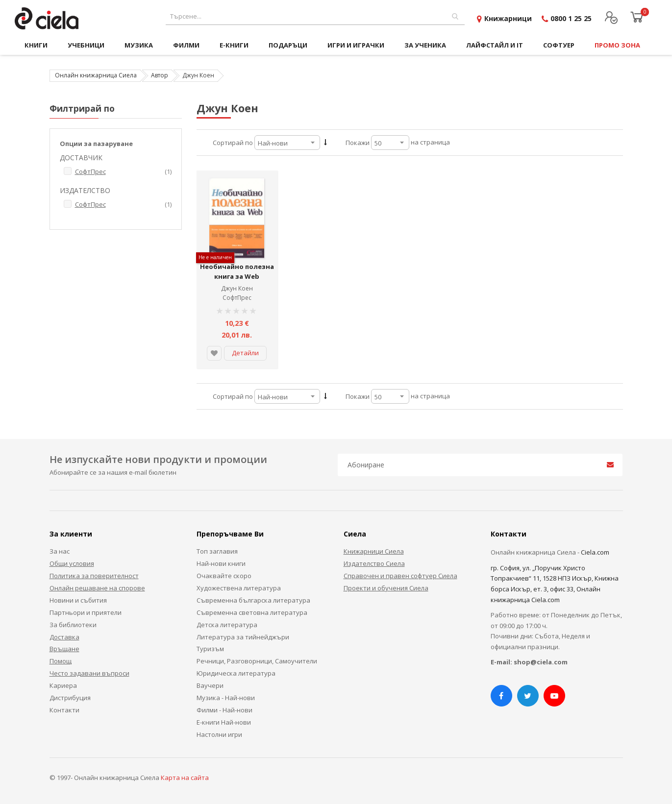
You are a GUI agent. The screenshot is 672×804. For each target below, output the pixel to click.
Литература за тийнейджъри (243, 637)
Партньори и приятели (86, 612)
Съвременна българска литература (253, 600)
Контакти (64, 710)
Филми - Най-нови (224, 710)
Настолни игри (219, 734)
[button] (214, 353)
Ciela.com (595, 552)
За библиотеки (73, 625)
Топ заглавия (217, 551)
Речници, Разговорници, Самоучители (257, 661)
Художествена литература (239, 588)
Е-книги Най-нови (224, 722)
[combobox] (315, 16)
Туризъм (210, 649)
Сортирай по (233, 143)
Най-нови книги (221, 563)
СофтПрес (237, 298)
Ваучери (210, 685)
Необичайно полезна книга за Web (237, 271)
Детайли (245, 353)
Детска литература (227, 625)
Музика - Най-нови (226, 698)
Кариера (63, 685)
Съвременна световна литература (252, 612)
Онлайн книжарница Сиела (96, 75)
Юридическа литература (236, 673)
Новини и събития (78, 600)
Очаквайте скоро (224, 576)
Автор (160, 75)
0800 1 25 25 (571, 18)
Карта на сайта (185, 778)
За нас (60, 551)
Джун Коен (237, 288)
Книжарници (508, 18)
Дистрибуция (70, 698)
